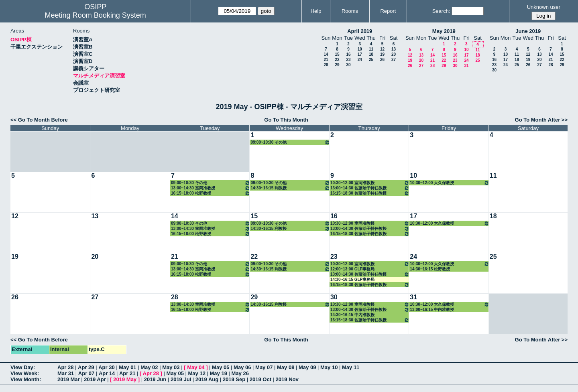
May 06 (242, 367)
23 (348, 60)
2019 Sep (234, 379)
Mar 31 (66, 373)
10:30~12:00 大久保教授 (449, 183)
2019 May (125, 379)
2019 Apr (95, 379)
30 (348, 65)
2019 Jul (181, 379)
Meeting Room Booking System (96, 15)
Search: (441, 11)
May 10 (329, 367)
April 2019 (360, 31)
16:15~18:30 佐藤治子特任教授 (370, 193)
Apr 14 (107, 373)
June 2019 (528, 31)
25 (371, 60)
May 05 (221, 367)
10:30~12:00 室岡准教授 (370, 183)
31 (466, 66)
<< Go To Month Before (39, 120)
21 (326, 60)
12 (382, 49)
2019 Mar (69, 379)
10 (360, 49)
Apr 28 (65, 367)
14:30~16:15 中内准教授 (352, 315)
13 (394, 49)
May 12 (197, 373)
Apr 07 (86, 373)
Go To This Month (286, 120)
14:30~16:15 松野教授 (430, 269)
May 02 (149, 367)
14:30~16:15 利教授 (290, 188)
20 (394, 54)
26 (382, 60)
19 (382, 54)
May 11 (351, 367)
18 (371, 54)
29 (337, 65)
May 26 (240, 373)
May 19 (219, 373)
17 (360, 54)
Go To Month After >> (541, 120)
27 (394, 60)
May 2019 (444, 31)
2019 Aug (207, 379)
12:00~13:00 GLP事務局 (352, 269)
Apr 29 (86, 367)
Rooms (350, 11)
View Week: (25, 373)
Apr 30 (106, 367)
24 (360, 60)
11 (371, 49)
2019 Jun (155, 379)
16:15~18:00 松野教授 (211, 193)
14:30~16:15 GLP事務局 (352, 279)
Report (388, 11)
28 (326, 65)
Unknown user (544, 7)
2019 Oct (261, 379)
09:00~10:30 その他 (290, 142)
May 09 (307, 367)
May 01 (127, 367)
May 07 (264, 367)
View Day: (23, 367)
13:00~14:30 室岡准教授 (211, 188)
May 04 (196, 367)
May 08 (286, 367)
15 (337, 54)
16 (348, 54)
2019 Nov (287, 379)
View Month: (26, 379)
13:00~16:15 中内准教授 (432, 310)
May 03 (171, 367)
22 (337, 60)
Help (316, 11)
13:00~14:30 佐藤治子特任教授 (370, 188)
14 (326, 54)
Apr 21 (127, 373)
